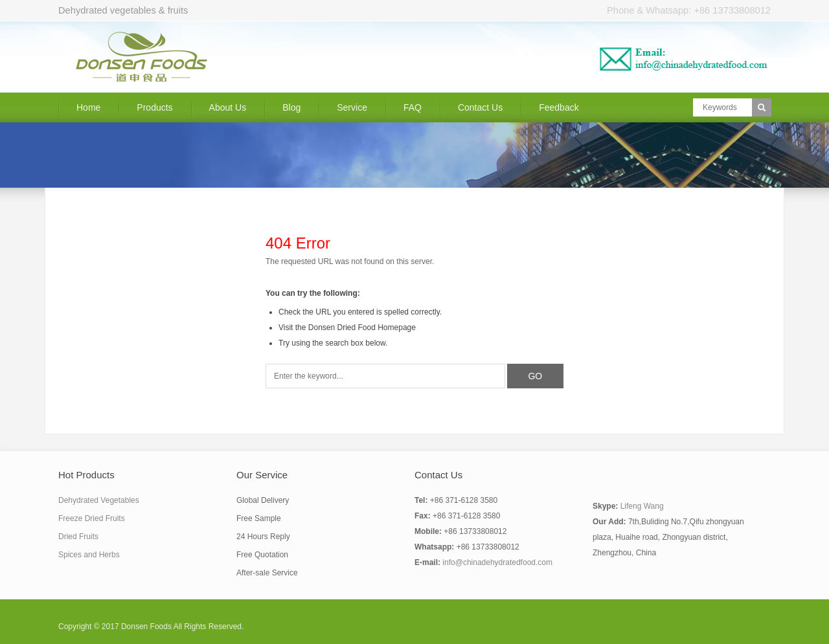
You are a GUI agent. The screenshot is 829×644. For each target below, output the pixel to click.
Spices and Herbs (89, 555)
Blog (291, 107)
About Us (228, 107)
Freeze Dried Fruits (92, 518)
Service (352, 107)
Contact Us (480, 107)
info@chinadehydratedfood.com (497, 562)
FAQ (413, 107)
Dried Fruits (78, 537)
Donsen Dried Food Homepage (362, 328)
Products (154, 107)
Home (88, 107)
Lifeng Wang (642, 506)
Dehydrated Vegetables (99, 500)
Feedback (559, 107)
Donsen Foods (146, 627)
